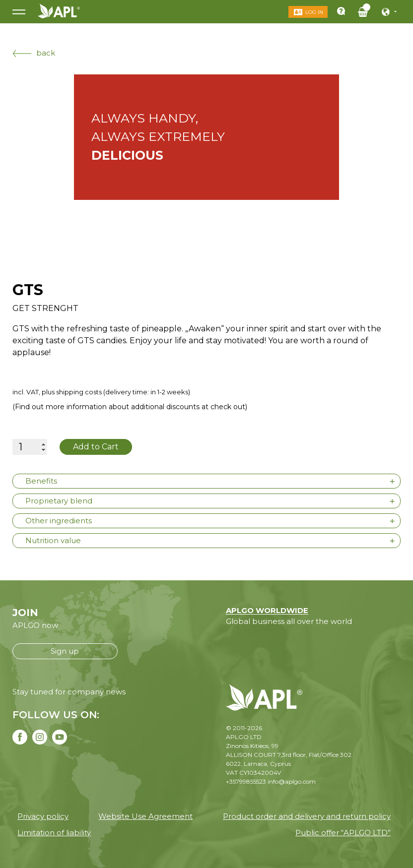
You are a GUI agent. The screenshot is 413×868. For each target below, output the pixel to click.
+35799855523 (246, 781)
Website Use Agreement (145, 816)
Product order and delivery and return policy (307, 816)
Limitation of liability (54, 833)
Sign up (65, 651)
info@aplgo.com (292, 781)
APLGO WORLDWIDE (267, 610)
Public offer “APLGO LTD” (343, 833)
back (34, 53)
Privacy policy (43, 816)
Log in (314, 12)
